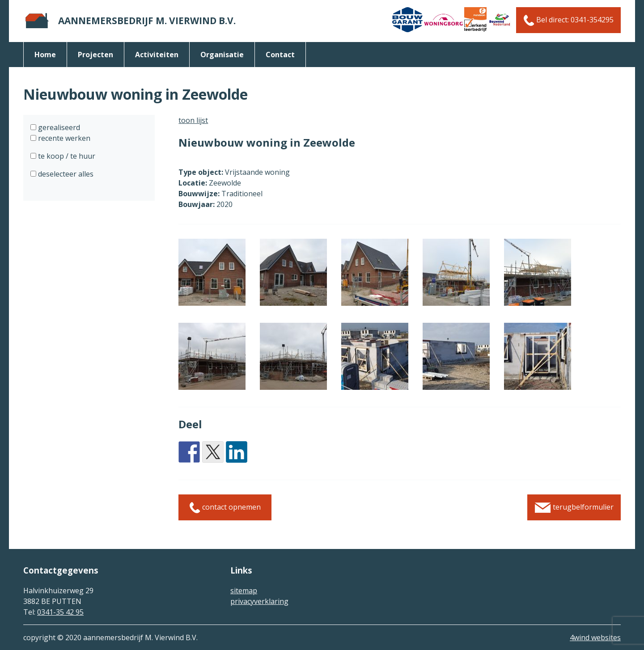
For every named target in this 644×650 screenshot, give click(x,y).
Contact (280, 55)
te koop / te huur (66, 156)
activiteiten (157, 55)
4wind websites (595, 637)
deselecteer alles (65, 174)
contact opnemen (225, 508)
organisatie (222, 55)
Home (45, 55)
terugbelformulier (574, 508)
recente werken (63, 138)
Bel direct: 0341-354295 (568, 20)
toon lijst (193, 120)
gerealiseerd (58, 127)
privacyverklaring (259, 601)
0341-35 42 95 (60, 612)
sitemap (244, 591)
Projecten (95, 55)
